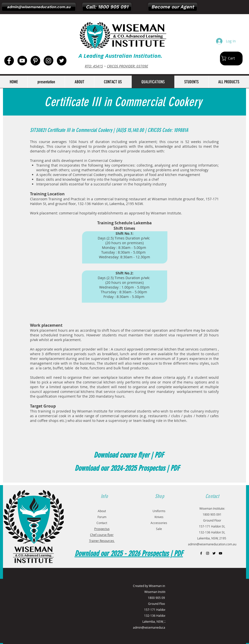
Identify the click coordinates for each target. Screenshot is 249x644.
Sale (159, 529)
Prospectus (102, 529)
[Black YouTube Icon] (220, 553)
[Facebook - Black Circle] (9, 61)
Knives (159, 517)
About (102, 511)
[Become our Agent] (173, 7)
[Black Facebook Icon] (201, 553)
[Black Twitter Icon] (214, 553)
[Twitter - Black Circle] (62, 61)
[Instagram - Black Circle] (48, 61)
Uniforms (159, 511)
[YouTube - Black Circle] (22, 61)
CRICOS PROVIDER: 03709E (127, 66)
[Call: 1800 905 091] (107, 7)
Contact (102, 523)
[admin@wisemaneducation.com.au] (39, 7)
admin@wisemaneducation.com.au (212, 544)
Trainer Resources (102, 541)
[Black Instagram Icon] (208, 553)
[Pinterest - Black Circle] (35, 61)
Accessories (159, 523)
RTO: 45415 (94, 66)
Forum (102, 517)
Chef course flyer (102, 535)
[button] (231, 58)
